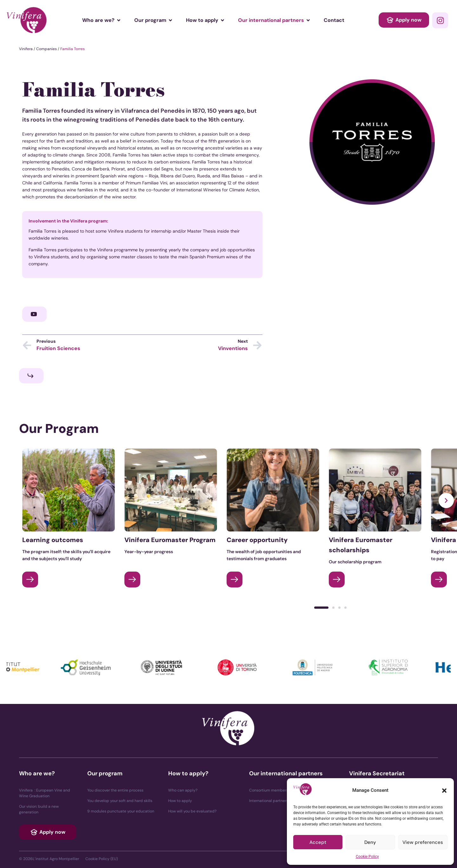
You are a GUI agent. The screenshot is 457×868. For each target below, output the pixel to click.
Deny (370, 842)
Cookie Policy (367, 857)
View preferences (423, 842)
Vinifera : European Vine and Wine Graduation (45, 793)
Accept (318, 842)
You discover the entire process (115, 790)
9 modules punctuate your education (121, 811)
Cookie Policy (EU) (102, 859)
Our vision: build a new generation (39, 809)
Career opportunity (257, 540)
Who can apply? (183, 790)
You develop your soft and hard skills (120, 801)
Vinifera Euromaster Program (170, 540)
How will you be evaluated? (192, 811)
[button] (444, 791)
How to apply (180, 801)
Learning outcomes (53, 540)
